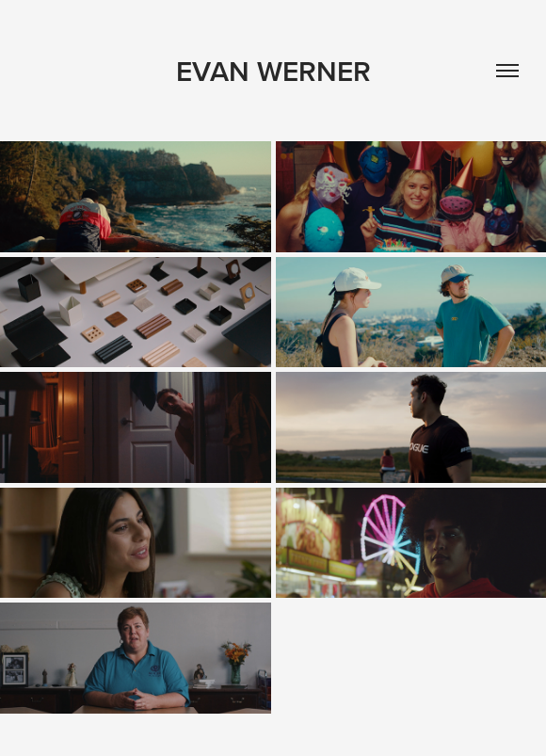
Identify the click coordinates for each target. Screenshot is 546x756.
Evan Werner (273, 71)
